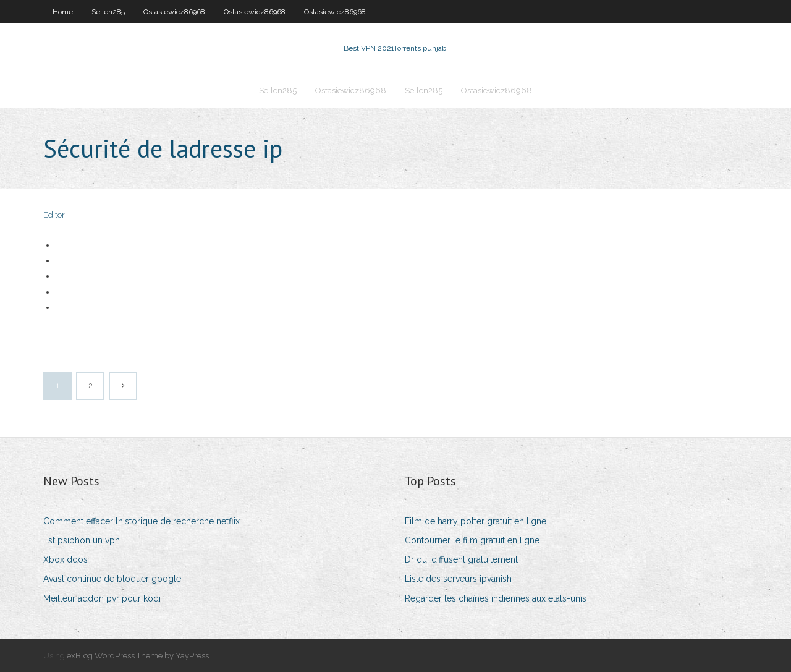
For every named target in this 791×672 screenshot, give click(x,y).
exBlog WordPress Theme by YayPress (138, 656)
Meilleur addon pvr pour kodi (102, 598)
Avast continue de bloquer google (112, 579)
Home (63, 12)
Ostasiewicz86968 (174, 12)
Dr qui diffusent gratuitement (461, 559)
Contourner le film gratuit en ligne (472, 540)
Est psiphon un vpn (82, 540)
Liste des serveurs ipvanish (458, 579)
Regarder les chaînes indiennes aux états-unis (496, 598)
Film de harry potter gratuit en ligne (476, 521)
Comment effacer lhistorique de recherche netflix (142, 521)
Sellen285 (108, 12)
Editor (54, 215)
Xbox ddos (66, 559)
